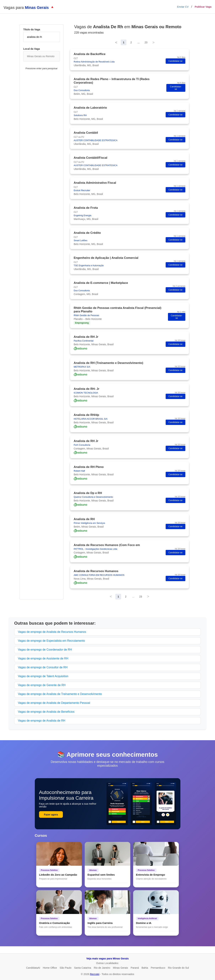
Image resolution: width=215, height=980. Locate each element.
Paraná (135, 968)
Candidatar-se (175, 61)
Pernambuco (158, 968)
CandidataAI (33, 968)
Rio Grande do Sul (178, 968)
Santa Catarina (83, 968)
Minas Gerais (120, 968)
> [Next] (154, 42)
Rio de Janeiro (102, 968)
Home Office (50, 968)
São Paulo (66, 968)
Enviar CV (183, 7)
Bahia (145, 968)
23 (146, 42)
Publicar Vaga (203, 7)
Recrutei (95, 974)
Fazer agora (51, 815)
